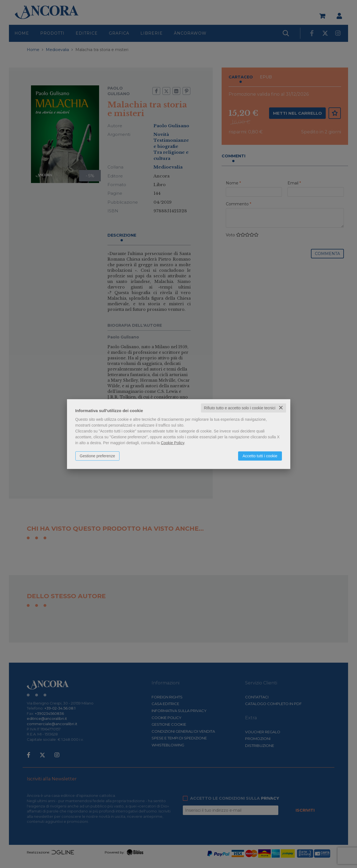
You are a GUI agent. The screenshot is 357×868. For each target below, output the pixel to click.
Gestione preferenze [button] (98, 456)
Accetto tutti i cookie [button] (260, 456)
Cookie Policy (172, 443)
